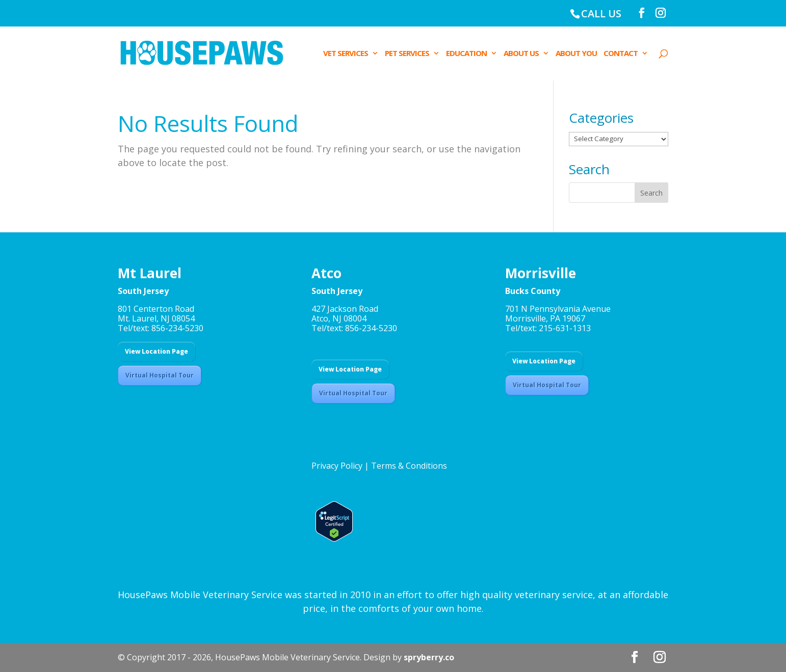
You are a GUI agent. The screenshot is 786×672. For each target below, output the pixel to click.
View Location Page (156, 351)
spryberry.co (429, 657)
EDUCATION (466, 54)
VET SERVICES (346, 54)
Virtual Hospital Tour (160, 375)
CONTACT (621, 54)
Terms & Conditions (409, 466)
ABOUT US (521, 54)
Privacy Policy (337, 466)
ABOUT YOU (576, 54)
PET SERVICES (407, 54)
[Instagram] (661, 13)
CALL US (601, 14)
